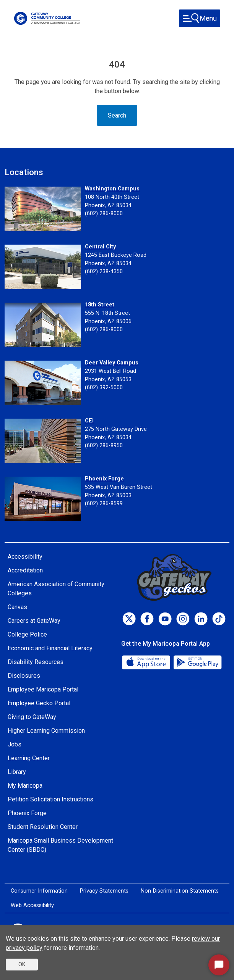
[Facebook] (147, 619)
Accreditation (25, 570)
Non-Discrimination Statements (180, 891)
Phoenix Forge (104, 479)
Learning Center (29, 758)
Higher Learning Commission (46, 731)
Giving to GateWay (32, 717)
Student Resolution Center (43, 827)
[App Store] (147, 662)
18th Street (100, 305)
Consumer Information (39, 891)
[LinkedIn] (201, 619)
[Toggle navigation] (200, 18)
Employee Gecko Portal (39, 703)
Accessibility (25, 557)
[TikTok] (219, 619)
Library (17, 772)
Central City (100, 247)
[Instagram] (183, 619)
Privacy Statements (104, 891)
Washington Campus (112, 189)
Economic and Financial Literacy (50, 648)
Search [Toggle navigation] (117, 115)
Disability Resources (36, 662)
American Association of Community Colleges (56, 589)
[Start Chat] (219, 965)
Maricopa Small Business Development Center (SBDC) (60, 845)
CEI (89, 421)
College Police (27, 634)
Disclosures (24, 676)
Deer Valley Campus (112, 363)
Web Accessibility (32, 905)
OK (22, 964)
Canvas (17, 607)
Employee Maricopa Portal (43, 689)
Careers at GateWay (34, 621)
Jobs (15, 744)
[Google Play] (197, 662)
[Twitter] (129, 619)
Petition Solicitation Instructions (50, 799)
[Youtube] (165, 619)
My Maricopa (25, 786)
